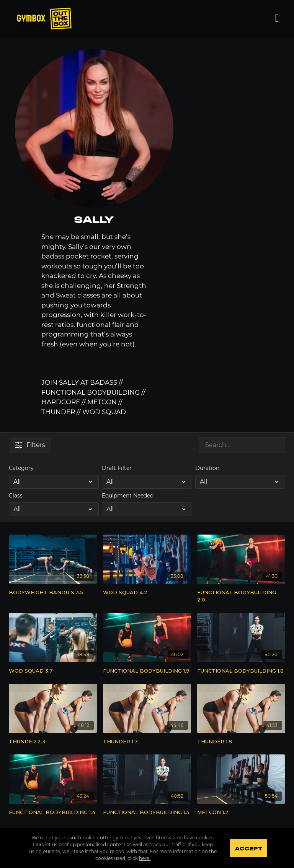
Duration (207, 468)
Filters (30, 445)
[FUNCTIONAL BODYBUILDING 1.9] (147, 671)
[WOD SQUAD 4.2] (147, 593)
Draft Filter (117, 468)
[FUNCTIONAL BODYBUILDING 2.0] (241, 596)
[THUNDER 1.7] (147, 742)
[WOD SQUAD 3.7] (53, 671)
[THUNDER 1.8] (241, 742)
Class (16, 496)
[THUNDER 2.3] (53, 742)
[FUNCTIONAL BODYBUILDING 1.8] (241, 671)
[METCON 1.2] (241, 813)
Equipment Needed (128, 496)
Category (21, 468)
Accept (248, 849)
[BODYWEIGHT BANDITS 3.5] (53, 593)
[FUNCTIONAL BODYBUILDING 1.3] (147, 813)
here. (145, 858)
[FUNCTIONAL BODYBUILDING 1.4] (53, 813)
